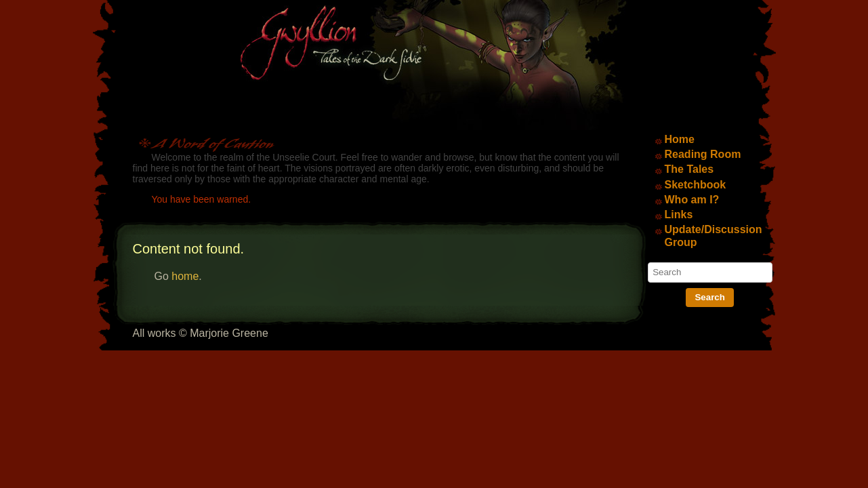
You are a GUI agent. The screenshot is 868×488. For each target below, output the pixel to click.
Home (680, 139)
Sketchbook (696, 185)
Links (679, 215)
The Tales (689, 169)
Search (709, 297)
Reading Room (703, 154)
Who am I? (692, 200)
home (185, 276)
